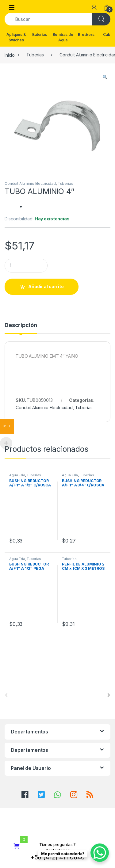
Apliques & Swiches (16, 37)
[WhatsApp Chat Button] (100, 853)
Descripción (21, 325)
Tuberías (35, 55)
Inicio (10, 55)
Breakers (86, 34)
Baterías (40, 34)
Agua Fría (17, 475)
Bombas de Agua (63, 37)
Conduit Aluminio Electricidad (30, 183)
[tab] (21, 328)
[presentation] (109, 695)
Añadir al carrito (46, 286)
